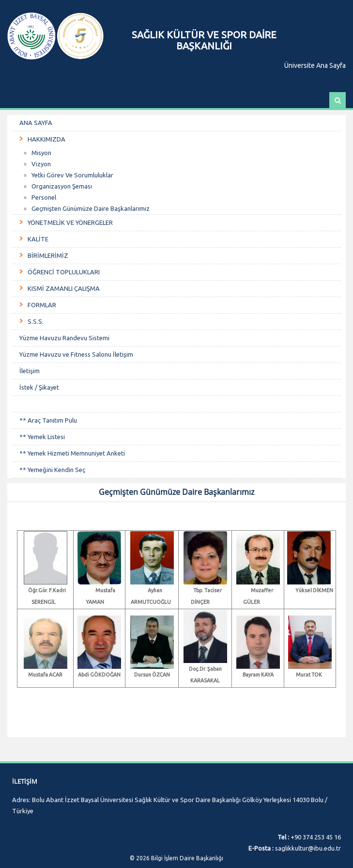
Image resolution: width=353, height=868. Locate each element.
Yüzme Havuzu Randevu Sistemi (64, 338)
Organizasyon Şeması (62, 186)
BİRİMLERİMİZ (48, 255)
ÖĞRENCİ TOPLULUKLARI (64, 272)
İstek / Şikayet (39, 387)
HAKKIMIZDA (46, 139)
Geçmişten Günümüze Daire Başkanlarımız (91, 208)
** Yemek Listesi (42, 437)
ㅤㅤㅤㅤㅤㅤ (176, 404)
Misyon (41, 153)
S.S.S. (36, 321)
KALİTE (38, 239)
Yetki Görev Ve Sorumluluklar (72, 175)
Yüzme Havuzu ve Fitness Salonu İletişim (76, 354)
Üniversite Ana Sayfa (315, 65)
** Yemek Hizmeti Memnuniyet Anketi (72, 453)
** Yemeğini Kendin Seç (52, 470)
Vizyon (41, 164)
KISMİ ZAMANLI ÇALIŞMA (64, 288)
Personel (44, 197)
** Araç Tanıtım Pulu (48, 420)
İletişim (30, 371)
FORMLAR (42, 305)
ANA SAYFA (36, 123)
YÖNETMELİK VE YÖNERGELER (70, 222)
